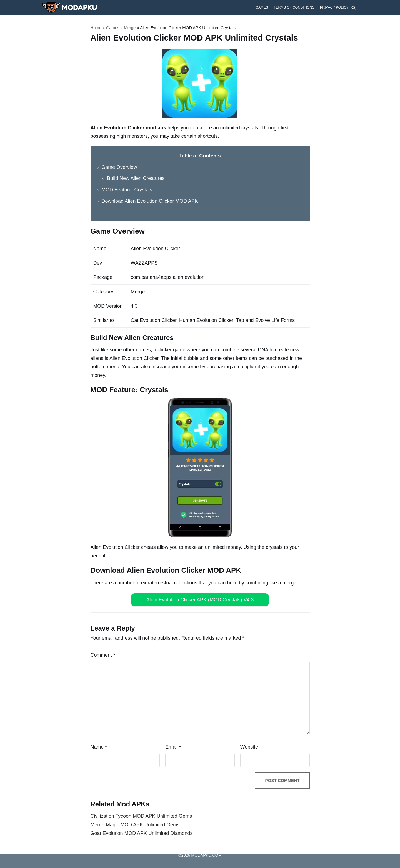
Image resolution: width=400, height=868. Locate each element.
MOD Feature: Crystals (127, 190)
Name (99, 746)
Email (173, 746)
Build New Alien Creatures (136, 178)
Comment (103, 654)
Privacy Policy (334, 7)
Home (96, 28)
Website (249, 746)
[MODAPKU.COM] (69, 7)
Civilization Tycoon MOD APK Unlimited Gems (142, 816)
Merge (130, 28)
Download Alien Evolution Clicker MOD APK (150, 201)
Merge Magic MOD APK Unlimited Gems (136, 825)
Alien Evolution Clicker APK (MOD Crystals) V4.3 (200, 599)
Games (261, 7)
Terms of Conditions (294, 7)
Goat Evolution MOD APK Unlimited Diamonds (142, 833)
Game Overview (120, 167)
